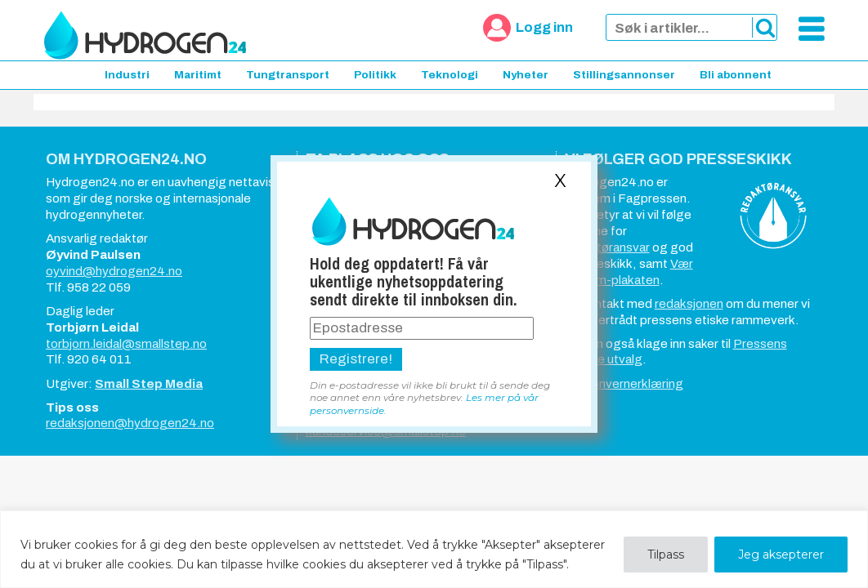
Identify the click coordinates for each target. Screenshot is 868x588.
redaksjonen (689, 304)
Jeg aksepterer (781, 555)
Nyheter (526, 75)
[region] (434, 549)
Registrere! (356, 359)
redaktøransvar (607, 247)
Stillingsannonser (624, 75)
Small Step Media (149, 384)
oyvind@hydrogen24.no (114, 271)
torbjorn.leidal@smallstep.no (126, 344)
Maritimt (198, 75)
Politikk (375, 75)
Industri (127, 75)
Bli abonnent (736, 75)
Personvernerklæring (624, 384)
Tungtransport (288, 75)
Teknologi (450, 75)
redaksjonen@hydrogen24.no (130, 423)
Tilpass (666, 555)
